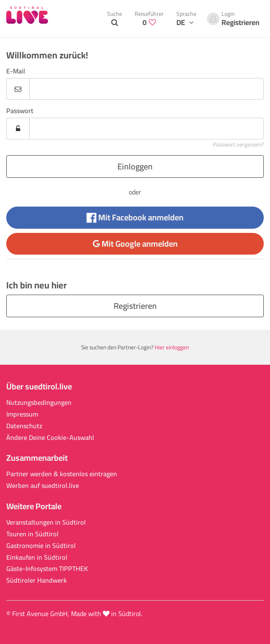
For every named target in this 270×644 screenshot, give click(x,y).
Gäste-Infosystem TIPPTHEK (47, 569)
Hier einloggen (172, 347)
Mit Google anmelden (135, 244)
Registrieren (135, 306)
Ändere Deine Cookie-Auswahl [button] (50, 438)
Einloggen (135, 166)
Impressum (22, 414)
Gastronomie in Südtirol (41, 546)
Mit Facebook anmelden (135, 217)
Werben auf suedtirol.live (43, 486)
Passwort (20, 111)
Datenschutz (24, 426)
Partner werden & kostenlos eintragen (62, 474)
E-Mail (16, 71)
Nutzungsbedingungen (39, 403)
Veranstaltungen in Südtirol (46, 522)
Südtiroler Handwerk (37, 580)
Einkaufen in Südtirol (37, 557)
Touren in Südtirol (32, 534)
